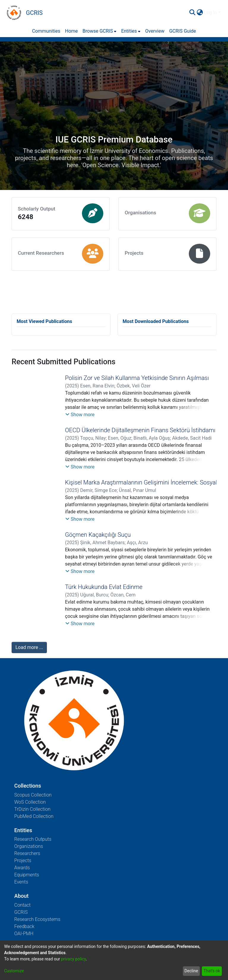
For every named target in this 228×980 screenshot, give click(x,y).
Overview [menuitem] (155, 31)
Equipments (27, 875)
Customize (14, 971)
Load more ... (29, 647)
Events (21, 882)
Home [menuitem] (71, 31)
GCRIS (21, 912)
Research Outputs (33, 839)
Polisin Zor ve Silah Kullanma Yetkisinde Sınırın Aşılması (137, 378)
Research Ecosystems (37, 919)
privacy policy (73, 959)
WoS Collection (30, 802)
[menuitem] (200, 13)
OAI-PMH (24, 934)
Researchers (27, 853)
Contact (22, 905)
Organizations (29, 846)
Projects (23, 861)
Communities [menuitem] (46, 31)
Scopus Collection (33, 795)
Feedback (24, 926)
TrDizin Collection (32, 809)
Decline (191, 971)
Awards (22, 868)
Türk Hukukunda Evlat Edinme (104, 587)
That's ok (212, 971)
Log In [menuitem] (210, 13)
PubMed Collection (34, 816)
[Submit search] (192, 13)
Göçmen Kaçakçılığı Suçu (98, 535)
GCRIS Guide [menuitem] (183, 31)
